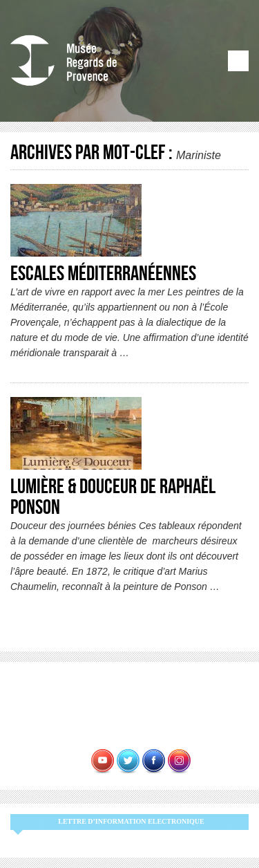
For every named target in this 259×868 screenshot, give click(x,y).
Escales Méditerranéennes (103, 274)
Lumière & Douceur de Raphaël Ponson (113, 497)
